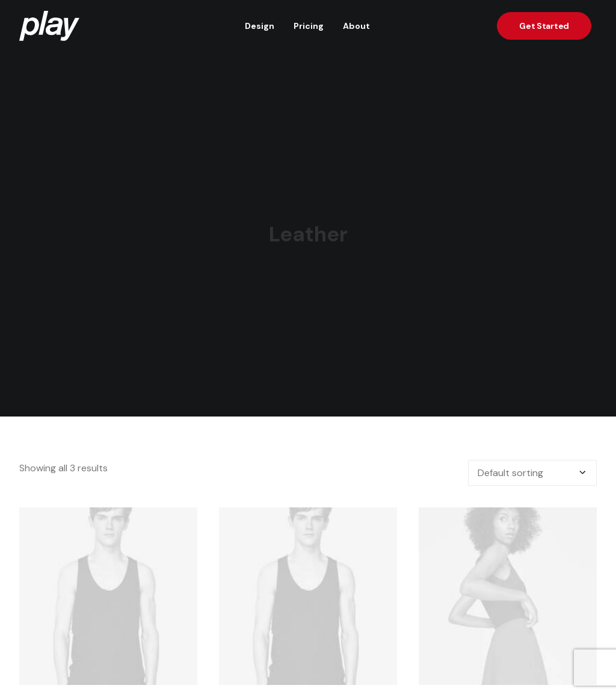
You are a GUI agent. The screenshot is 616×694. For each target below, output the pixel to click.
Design (260, 26)
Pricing (309, 26)
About (356, 26)
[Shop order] (532, 466)
